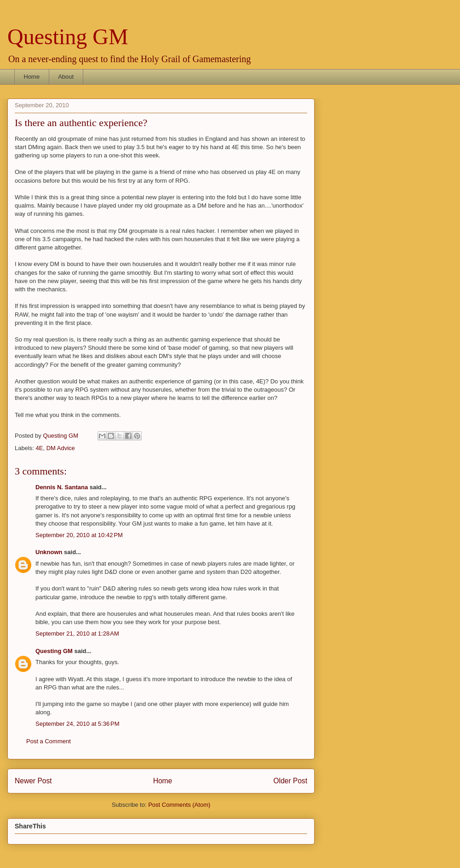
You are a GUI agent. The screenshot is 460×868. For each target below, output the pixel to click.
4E (40, 448)
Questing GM (68, 37)
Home (32, 77)
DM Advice (61, 448)
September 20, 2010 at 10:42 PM (79, 535)
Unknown (49, 552)
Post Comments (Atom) (179, 805)
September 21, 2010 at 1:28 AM (77, 634)
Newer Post (33, 781)
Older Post (290, 781)
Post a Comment (49, 741)
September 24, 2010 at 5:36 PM (77, 724)
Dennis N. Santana (62, 487)
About (66, 77)
